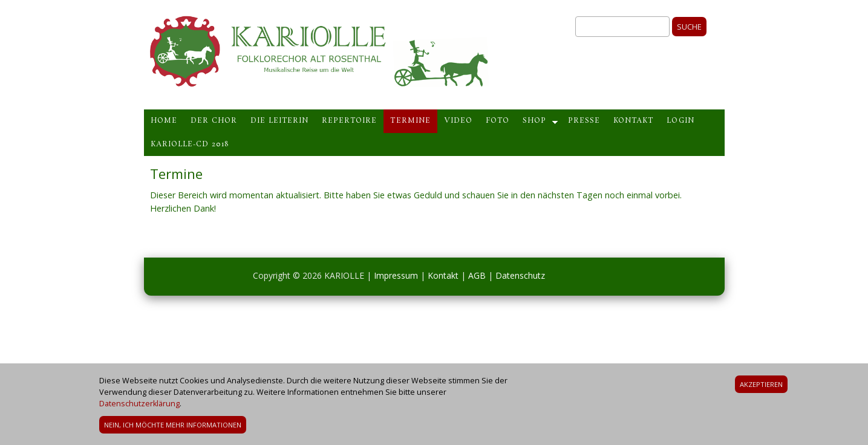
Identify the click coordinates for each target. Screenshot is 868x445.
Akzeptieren (761, 386)
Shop (534, 121)
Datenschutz (520, 275)
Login (680, 121)
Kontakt (633, 121)
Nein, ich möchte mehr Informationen (173, 427)
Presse (584, 121)
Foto (498, 121)
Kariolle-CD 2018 (190, 145)
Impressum (396, 275)
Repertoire (349, 121)
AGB (477, 275)
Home (164, 121)
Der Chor (214, 121)
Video (458, 121)
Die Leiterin (279, 121)
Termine (410, 121)
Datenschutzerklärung (139, 405)
